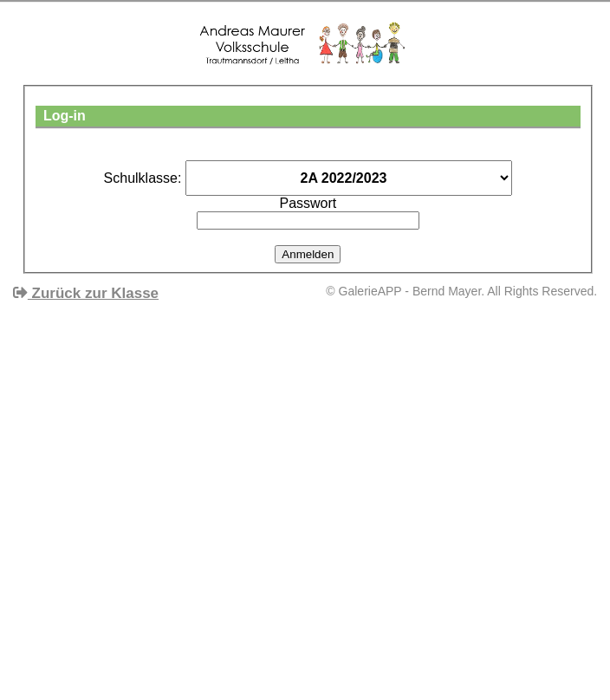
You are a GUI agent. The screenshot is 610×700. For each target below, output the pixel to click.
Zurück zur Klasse (86, 293)
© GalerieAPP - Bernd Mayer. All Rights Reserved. (461, 291)
